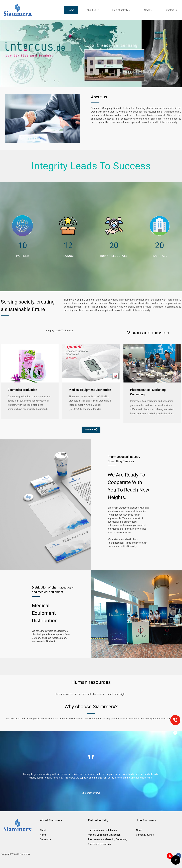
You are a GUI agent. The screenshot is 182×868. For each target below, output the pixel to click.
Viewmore (91, 430)
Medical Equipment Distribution (90, 390)
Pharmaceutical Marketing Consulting (148, 392)
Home (71, 10)
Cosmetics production (22, 390)
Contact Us (172, 10)
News (148, 10)
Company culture (145, 835)
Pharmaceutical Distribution (102, 830)
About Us (93, 10)
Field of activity (121, 10)
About (43, 830)
